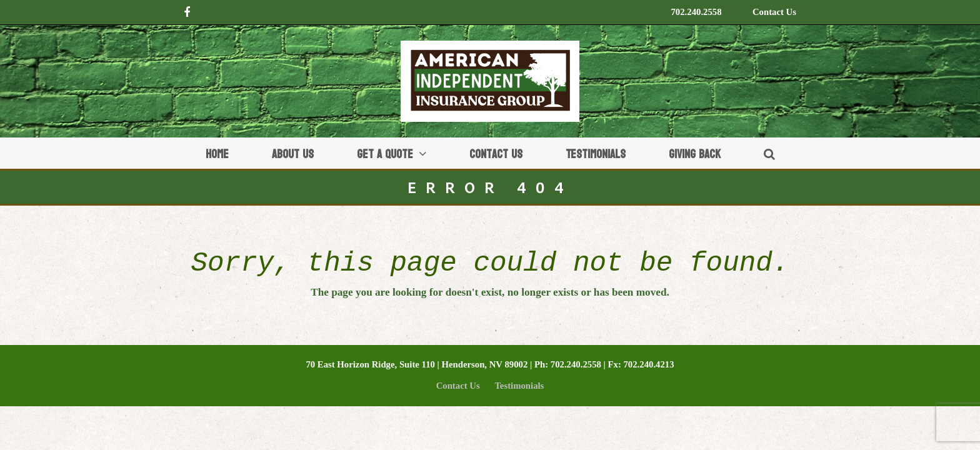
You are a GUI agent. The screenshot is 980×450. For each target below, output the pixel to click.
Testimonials (519, 386)
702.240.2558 (696, 12)
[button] (769, 153)
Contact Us (774, 12)
